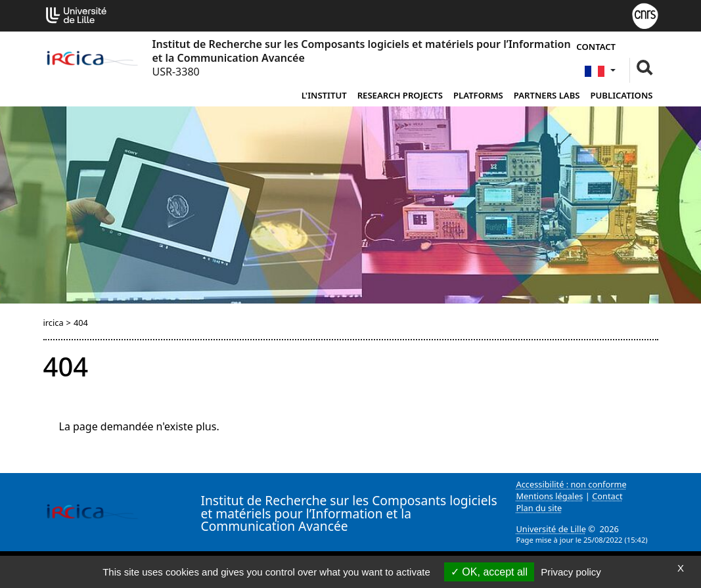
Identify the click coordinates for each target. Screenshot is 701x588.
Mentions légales (550, 496)
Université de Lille (551, 529)
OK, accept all (489, 572)
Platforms (478, 95)
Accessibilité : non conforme (572, 484)
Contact (596, 47)
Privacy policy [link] (571, 572)
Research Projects (400, 95)
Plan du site (539, 508)
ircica (54, 323)
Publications (622, 95)
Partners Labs (547, 95)
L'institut (324, 95)
